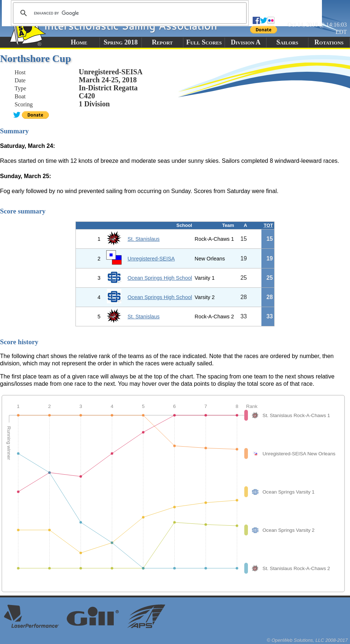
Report (162, 42)
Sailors (287, 42)
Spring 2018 (121, 42)
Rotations (329, 42)
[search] (129, 13)
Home (79, 42)
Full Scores (204, 42)
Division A (246, 42)
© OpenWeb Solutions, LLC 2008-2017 (307, 640)
